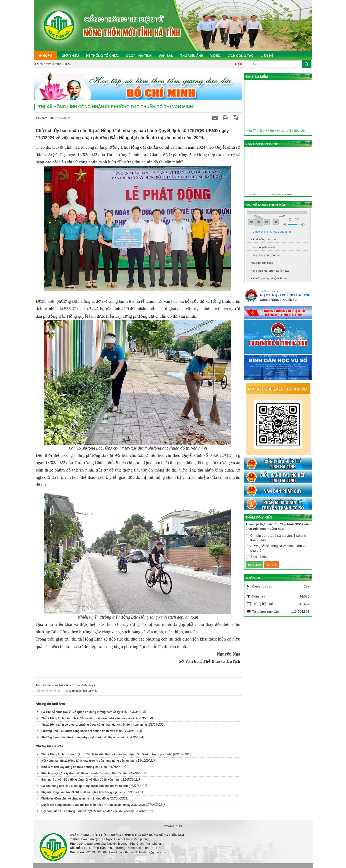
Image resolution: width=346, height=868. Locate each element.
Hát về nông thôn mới (263, 239)
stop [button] (276, 222)
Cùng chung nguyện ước (265, 255)
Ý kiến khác (256, 557)
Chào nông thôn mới (263, 247)
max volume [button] (303, 224)
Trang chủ (173, 826)
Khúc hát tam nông (262, 263)
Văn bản (166, 56)
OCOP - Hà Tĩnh (139, 56)
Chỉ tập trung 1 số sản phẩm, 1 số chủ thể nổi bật (276, 538)
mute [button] (285, 224)
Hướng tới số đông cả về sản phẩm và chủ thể (276, 548)
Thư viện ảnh (192, 56)
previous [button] (251, 222)
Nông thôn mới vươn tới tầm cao (270, 271)
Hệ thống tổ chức (102, 56)
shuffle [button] (297, 219)
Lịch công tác (240, 56)
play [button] (259, 222)
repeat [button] (290, 219)
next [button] (267, 222)
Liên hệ (267, 56)
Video (215, 56)
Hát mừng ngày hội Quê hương (269, 278)
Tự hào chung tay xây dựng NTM (271, 232)
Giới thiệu (70, 56)
